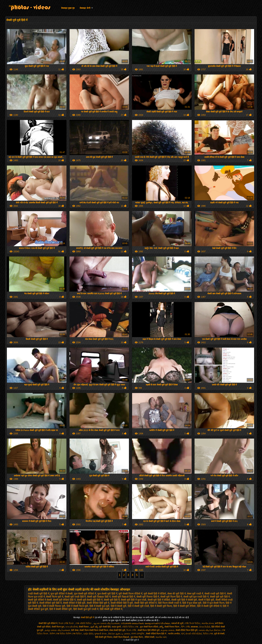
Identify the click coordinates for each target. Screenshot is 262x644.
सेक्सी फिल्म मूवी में (55, 597)
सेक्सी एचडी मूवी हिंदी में (215, 594)
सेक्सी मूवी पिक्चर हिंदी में (148, 597)
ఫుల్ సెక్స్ (94, 627)
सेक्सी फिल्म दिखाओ (121, 637)
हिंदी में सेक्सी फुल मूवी (99, 606)
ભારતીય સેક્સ (208, 623)
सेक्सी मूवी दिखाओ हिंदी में (124, 597)
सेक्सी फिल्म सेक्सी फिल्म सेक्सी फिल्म (94, 630)
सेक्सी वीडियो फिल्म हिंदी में (156, 634)
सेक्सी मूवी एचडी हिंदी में (75, 597)
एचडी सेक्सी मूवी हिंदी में (39, 594)
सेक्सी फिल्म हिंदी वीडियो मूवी (149, 630)
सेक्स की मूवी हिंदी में (177, 594)
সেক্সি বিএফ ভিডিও (192, 623)
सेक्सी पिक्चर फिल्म (172, 627)
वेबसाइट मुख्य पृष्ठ (68, 8)
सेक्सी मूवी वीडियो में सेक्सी (40, 600)
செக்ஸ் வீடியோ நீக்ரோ (210, 630)
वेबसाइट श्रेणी (85, 8)
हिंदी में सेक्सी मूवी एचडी (138, 606)
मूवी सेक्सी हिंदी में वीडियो (155, 594)
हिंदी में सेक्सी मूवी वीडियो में (209, 606)
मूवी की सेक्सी (219, 634)
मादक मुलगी (116, 627)
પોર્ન (183, 634)
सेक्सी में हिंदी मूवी (206, 600)
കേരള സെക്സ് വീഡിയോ (157, 623)
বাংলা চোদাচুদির (138, 634)
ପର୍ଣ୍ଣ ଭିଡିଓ (88, 634)
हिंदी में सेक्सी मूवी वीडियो (184, 606)
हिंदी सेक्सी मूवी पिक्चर (104, 637)
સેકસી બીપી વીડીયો (194, 634)
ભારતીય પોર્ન (161, 637)
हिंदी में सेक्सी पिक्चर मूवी (54, 606)
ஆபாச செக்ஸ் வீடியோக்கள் (106, 623)
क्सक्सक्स (194, 627)
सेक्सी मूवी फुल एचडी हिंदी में (196, 597)
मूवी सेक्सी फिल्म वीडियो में (130, 594)
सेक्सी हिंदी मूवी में (15, 6)
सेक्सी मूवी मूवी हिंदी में (220, 597)
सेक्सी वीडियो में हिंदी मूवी (74, 603)
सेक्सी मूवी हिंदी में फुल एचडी (133, 600)
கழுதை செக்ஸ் (168, 630)
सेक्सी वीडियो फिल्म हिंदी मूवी (187, 630)
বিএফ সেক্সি (132, 630)
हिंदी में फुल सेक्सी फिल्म (214, 603)
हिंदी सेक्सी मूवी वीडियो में (111, 609)
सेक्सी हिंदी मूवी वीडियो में (146, 603)
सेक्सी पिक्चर (84, 627)
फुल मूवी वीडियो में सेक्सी (62, 594)
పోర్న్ (161, 627)
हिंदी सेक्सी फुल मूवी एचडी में (86, 609)
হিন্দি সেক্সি (185, 627)
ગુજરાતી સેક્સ (101, 634)
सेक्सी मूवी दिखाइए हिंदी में (99, 597)
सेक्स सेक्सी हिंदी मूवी (117, 630)
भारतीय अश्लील (174, 634)
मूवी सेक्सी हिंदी (105, 627)
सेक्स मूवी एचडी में (195, 594)
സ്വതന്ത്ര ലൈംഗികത (132, 623)
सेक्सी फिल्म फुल (58, 627)
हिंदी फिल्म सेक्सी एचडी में (169, 603)
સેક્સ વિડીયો (205, 627)
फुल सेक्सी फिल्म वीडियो (149, 627)
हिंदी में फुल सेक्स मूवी (192, 603)
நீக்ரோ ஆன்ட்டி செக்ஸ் (119, 634)
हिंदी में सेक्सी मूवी (119, 606)
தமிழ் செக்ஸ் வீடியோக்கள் (57, 630)
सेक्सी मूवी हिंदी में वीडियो (159, 600)
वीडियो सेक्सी (149, 637)
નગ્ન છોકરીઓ (72, 627)
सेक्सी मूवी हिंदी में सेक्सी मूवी (184, 600)
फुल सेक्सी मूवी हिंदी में (107, 594)
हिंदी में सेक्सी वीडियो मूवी (61, 609)
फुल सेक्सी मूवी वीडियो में (85, 594)
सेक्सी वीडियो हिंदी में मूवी (122, 603)
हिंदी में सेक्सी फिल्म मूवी (77, 606)
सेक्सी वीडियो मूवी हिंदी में (51, 603)
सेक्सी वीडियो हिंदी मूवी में (98, 603)
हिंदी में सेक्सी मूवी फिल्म (161, 606)
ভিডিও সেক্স (208, 634)
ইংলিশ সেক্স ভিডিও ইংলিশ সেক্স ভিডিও (66, 634)
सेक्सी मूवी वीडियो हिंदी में (64, 600)
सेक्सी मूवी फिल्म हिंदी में (171, 597)
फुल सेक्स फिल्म (137, 637)
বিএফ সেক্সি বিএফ (66, 623)
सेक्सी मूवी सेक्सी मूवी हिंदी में (90, 600)
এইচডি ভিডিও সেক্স (130, 627)
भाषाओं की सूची (177, 623)
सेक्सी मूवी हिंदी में (112, 600)
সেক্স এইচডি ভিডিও (84, 623)
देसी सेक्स (75, 630)
